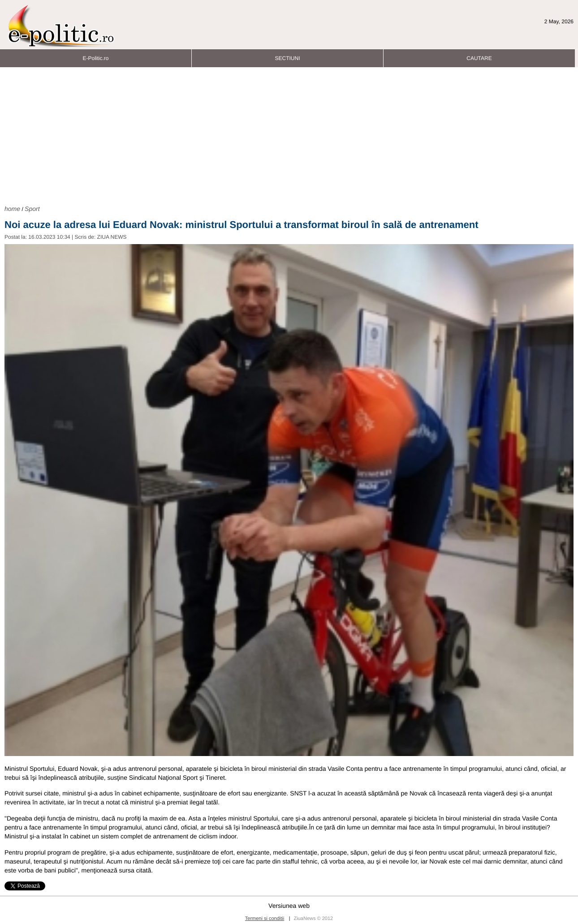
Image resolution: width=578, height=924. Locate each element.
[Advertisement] (289, 135)
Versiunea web (289, 906)
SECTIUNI (287, 56)
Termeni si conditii (265, 919)
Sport (32, 209)
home (12, 209)
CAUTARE (479, 56)
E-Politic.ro (95, 56)
